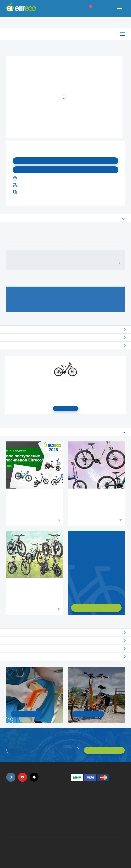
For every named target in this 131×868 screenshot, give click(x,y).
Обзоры (65, 633)
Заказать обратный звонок (72, 583)
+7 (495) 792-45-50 (8, 802)
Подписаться (65, 161)
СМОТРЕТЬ (66, 408)
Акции (65, 649)
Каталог (64, 34)
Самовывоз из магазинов (65, 337)
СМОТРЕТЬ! (88, 714)
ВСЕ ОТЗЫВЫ (118, 263)
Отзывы (65, 329)
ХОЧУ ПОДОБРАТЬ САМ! (96, 608)
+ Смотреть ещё (7, 622)
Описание (65, 218)
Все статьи (65, 432)
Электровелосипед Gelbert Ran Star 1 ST (66, 385)
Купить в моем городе (66, 170)
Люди (65, 657)
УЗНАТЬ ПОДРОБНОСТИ (27, 714)
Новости (65, 641)
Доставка (65, 345)
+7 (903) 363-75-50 (73, 822)
